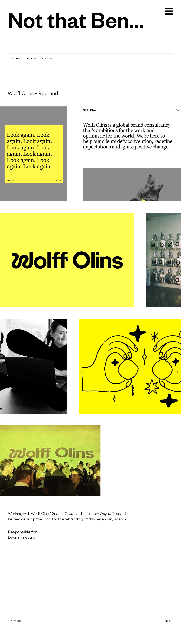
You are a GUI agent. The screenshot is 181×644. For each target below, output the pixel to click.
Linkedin (46, 58)
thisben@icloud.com (22, 58)
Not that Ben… (76, 19)
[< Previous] (18, 621)
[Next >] (163, 621)
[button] (169, 11)
